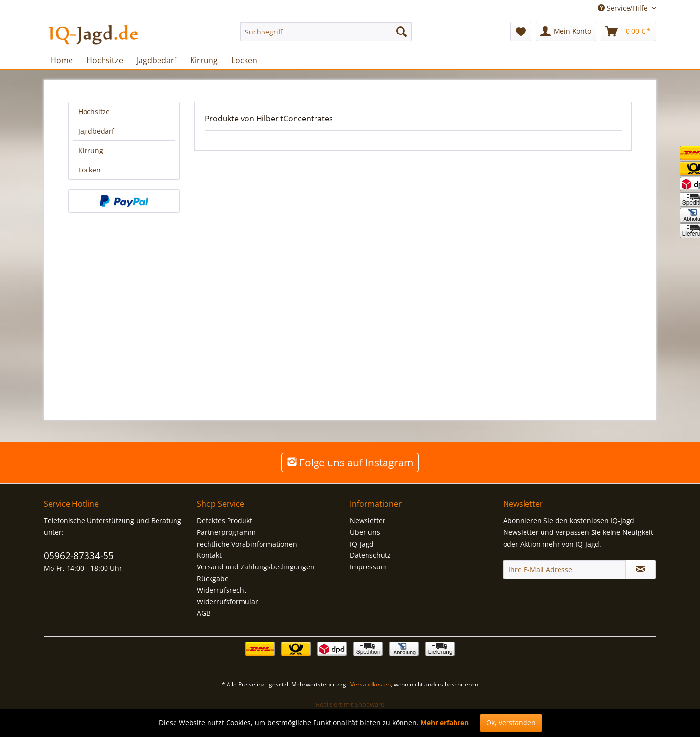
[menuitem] (326, 32)
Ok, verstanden (511, 723)
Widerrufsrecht (222, 590)
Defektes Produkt (225, 521)
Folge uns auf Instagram (350, 463)
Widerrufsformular (227, 602)
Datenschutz (370, 555)
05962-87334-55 (79, 556)
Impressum (368, 567)
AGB (204, 613)
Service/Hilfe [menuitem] (624, 8)
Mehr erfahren (445, 723)
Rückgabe (213, 578)
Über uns (365, 532)
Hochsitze (94, 111)
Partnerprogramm (226, 532)
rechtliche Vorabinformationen (247, 544)
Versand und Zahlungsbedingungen (256, 567)
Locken (89, 170)
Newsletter (368, 521)
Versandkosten (371, 684)
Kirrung (91, 150)
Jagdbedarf (96, 131)
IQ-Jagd (362, 544)
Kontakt (209, 555)
